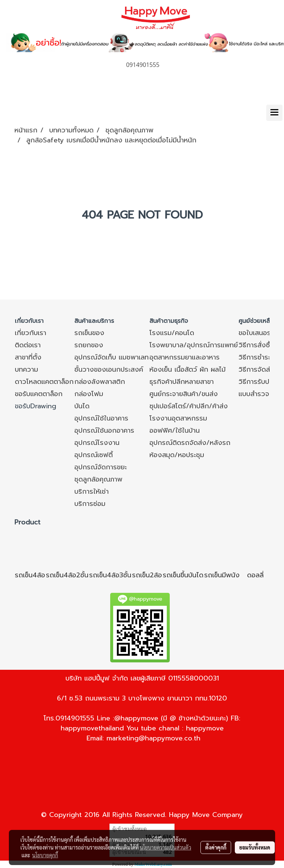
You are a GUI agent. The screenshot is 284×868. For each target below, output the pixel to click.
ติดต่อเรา (28, 345)
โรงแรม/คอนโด (172, 333)
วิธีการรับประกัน (261, 382)
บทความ (26, 369)
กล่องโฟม (89, 394)
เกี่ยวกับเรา (31, 333)
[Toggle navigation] (274, 113)
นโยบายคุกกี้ (45, 855)
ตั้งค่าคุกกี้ (216, 847)
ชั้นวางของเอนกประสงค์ (109, 369)
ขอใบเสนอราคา (260, 333)
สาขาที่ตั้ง (28, 357)
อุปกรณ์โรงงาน (97, 443)
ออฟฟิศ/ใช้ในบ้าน (175, 430)
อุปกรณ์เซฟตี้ (94, 455)
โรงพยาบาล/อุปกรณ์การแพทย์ (194, 345)
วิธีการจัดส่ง (256, 369)
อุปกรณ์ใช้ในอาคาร (101, 418)
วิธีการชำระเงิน (260, 357)
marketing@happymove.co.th (153, 738)
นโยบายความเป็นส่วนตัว (165, 847)
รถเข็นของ (89, 333)
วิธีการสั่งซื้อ (256, 345)
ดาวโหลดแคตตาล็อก (44, 382)
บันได (82, 406)
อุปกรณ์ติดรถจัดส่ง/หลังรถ (190, 443)
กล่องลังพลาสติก (100, 382)
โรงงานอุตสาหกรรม (178, 418)
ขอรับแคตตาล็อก (39, 394)
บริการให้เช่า (92, 492)
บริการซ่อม (90, 504)
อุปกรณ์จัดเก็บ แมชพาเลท (111, 357)
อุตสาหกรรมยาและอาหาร (185, 357)
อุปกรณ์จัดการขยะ (101, 467)
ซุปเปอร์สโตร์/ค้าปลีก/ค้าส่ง (189, 406)
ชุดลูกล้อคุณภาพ (98, 479)
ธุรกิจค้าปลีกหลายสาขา (182, 382)
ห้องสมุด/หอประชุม (177, 455)
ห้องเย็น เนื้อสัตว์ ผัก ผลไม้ (187, 369)
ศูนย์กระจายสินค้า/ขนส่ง (184, 394)
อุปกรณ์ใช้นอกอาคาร (104, 430)
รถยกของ (89, 345)
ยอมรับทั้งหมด (255, 847)
